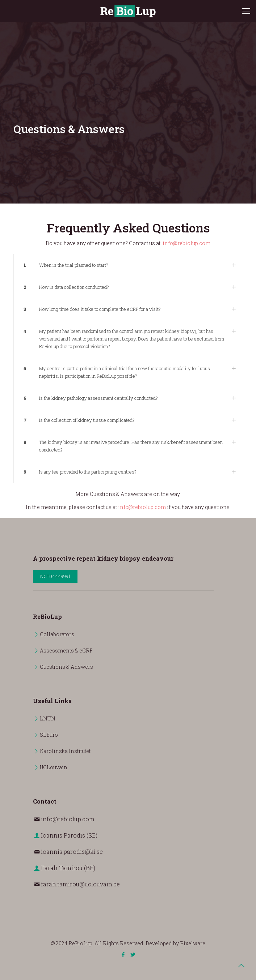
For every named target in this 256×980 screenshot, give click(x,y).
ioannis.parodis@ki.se (72, 851)
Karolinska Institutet (65, 751)
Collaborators (57, 634)
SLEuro (49, 735)
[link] (128, 265)
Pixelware (193, 943)
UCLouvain (54, 767)
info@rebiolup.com (186, 243)
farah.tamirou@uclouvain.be (80, 884)
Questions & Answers (66, 667)
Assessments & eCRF (66, 651)
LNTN (48, 718)
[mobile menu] (246, 11)
